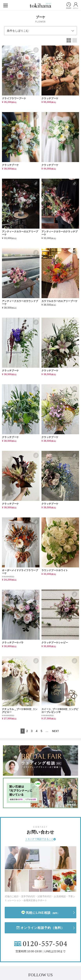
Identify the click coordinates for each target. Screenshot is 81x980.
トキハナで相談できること (39, 839)
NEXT (55, 731)
